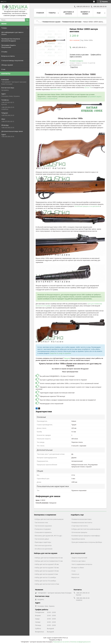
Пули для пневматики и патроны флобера (87, 542)
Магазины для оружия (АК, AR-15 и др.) (48, 536)
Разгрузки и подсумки (43, 529)
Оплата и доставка (78, 561)
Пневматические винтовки (72, 22)
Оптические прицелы (79, 532)
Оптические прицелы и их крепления (87, 206)
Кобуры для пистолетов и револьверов (49, 519)
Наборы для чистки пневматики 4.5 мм (49, 558)
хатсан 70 (88, 87)
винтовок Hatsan (56, 90)
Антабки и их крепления (44, 549)
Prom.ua (65, 638)
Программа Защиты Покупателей (9, 46)
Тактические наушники (43, 526)
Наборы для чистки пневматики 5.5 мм (49, 561)
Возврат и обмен (85, 13)
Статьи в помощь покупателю (12, 60)
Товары (4, 28)
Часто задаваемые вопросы (82, 564)
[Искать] (27, 20)
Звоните (67, 358)
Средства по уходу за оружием (60, 353)
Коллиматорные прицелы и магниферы (86, 536)
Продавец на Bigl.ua (55, 640)
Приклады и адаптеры (43, 542)
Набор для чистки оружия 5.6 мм (46, 574)
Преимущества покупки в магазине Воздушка (11, 40)
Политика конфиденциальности (80, 642)
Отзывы (4, 52)
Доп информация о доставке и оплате (12, 33)
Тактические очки (41, 522)
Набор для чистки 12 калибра (45, 577)
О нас (3, 69)
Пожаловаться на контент (61, 642)
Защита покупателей (79, 558)
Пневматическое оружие (52, 22)
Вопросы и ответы (8, 56)
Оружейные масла (78, 539)
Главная (40, 13)
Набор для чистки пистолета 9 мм (47, 584)
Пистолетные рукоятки (43, 545)
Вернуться (75, 577)
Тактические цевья (42, 539)
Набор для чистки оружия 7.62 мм (47, 568)
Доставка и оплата (69, 13)
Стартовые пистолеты (80, 526)
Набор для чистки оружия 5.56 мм (47, 571)
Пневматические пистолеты (82, 522)
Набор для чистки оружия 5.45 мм (47, 564)
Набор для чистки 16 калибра (45, 581)
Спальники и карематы (43, 532)
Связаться (75, 574)
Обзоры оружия (7, 65)
